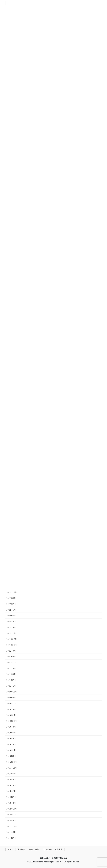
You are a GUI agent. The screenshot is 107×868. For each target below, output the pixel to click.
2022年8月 (11, 598)
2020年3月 (11, 709)
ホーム (10, 849)
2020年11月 (12, 692)
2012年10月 (12, 809)
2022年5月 (11, 616)
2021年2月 (11, 680)
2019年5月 (11, 738)
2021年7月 (11, 662)
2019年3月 (11, 744)
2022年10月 (12, 592)
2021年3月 (11, 674)
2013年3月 (11, 803)
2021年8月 (11, 657)
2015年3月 (11, 785)
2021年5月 (11, 668)
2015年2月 (11, 791)
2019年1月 (11, 750)
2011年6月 (11, 832)
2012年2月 (11, 820)
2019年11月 (12, 721)
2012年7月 (11, 814)
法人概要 (21, 849)
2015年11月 (12, 762)
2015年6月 (11, 779)
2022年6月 (11, 610)
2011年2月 (11, 838)
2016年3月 (11, 756)
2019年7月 (11, 733)
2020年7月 (11, 703)
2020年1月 (11, 715)
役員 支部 (34, 849)
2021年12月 (12, 639)
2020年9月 (11, 698)
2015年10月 (12, 768)
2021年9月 (11, 651)
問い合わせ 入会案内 (53, 849)
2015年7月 (11, 774)
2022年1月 (11, 633)
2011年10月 (12, 826)
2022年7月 (11, 604)
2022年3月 (11, 627)
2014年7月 (11, 797)
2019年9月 (11, 727)
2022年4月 (11, 621)
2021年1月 (11, 686)
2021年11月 (12, 645)
